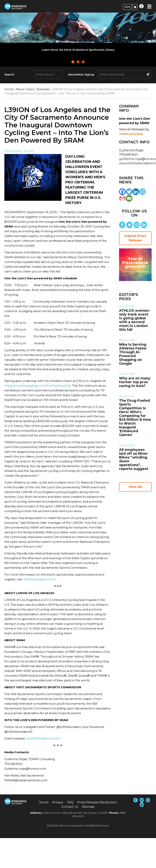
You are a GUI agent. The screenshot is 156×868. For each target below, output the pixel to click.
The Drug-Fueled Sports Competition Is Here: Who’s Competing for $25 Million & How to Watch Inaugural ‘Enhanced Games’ (135, 418)
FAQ (70, 802)
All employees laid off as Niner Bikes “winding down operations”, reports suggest (134, 459)
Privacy (58, 802)
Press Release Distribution (97, 802)
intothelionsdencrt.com (43, 738)
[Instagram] (142, 192)
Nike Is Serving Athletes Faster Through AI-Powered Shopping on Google (133, 354)
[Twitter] (129, 192)
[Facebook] (122, 192)
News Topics (25, 89)
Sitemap (88, 807)
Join (127, 7)
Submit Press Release (135, 238)
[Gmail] (122, 198)
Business (43, 89)
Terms (44, 802)
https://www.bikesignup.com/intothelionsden (37, 386)
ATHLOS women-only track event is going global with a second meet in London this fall (135, 320)
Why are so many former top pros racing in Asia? (135, 382)
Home (9, 89)
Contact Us (70, 807)
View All (135, 487)
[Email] (129, 198)
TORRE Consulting (131, 134)
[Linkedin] (136, 192)
